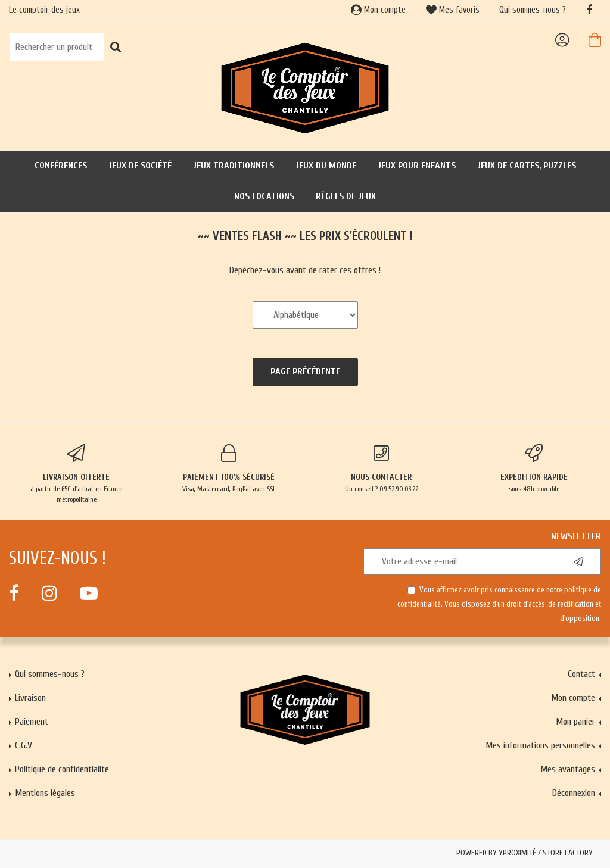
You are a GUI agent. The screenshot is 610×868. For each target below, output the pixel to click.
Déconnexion (574, 793)
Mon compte (378, 10)
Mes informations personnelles (540, 745)
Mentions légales (45, 793)
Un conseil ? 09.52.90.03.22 (381, 469)
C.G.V (24, 745)
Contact (581, 674)
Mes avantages (568, 769)
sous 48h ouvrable (534, 469)
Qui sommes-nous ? (533, 10)
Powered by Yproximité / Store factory (525, 853)
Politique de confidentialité (62, 769)
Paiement (32, 722)
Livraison (30, 698)
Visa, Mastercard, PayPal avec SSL (229, 469)
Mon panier (575, 722)
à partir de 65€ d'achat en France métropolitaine (76, 474)
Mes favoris (453, 10)
